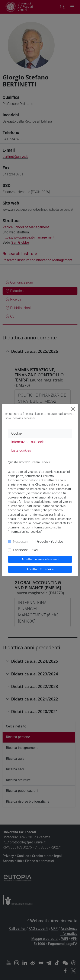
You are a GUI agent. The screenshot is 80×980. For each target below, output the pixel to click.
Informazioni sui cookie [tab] (29, 442)
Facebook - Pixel (25, 550)
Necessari (20, 542)
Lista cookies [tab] (21, 450)
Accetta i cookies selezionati (40, 559)
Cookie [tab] (16, 433)
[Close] (73, 409)
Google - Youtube (50, 542)
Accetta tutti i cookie (40, 569)
